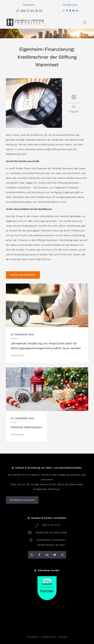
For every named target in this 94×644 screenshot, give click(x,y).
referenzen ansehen (22, 500)
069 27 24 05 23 (29, 11)
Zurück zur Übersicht (23, 275)
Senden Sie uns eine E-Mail (47, 532)
